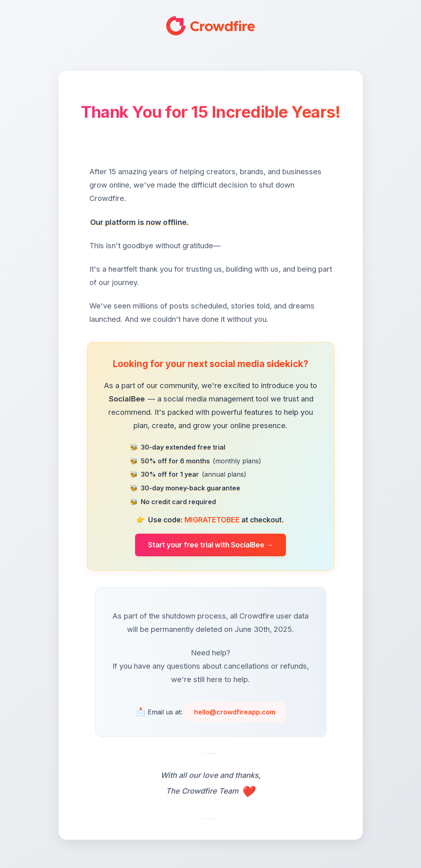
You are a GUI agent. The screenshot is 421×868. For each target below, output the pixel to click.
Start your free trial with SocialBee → (211, 545)
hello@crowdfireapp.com (235, 712)
